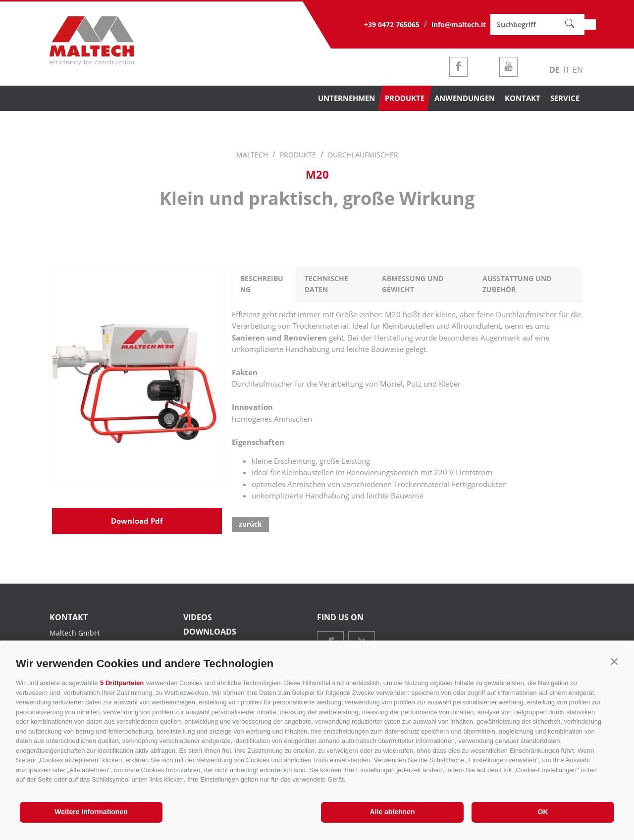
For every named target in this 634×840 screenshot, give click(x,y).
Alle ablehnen (392, 812)
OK (543, 812)
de (555, 70)
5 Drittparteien (122, 683)
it (566, 70)
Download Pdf (137, 574)
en (578, 70)
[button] (614, 661)
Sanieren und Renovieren (279, 338)
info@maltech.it (459, 25)
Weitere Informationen (91, 812)
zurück (250, 524)
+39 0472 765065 (392, 25)
